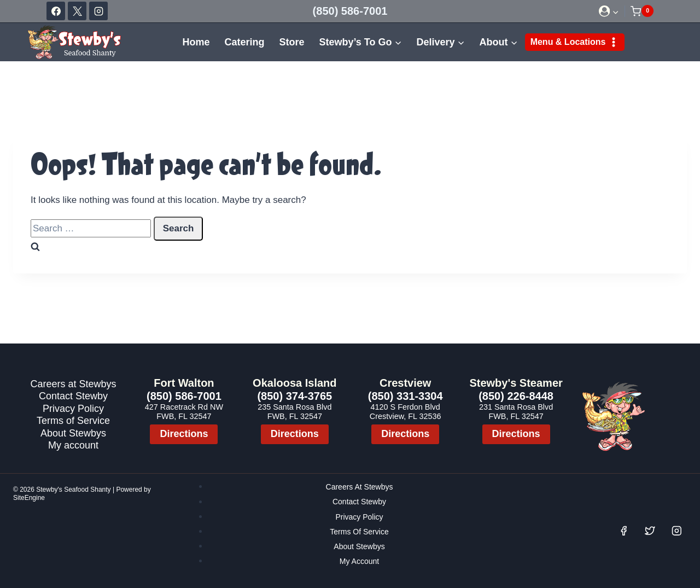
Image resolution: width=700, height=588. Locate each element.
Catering (244, 42)
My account (73, 445)
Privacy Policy (73, 408)
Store (291, 42)
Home (196, 42)
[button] (615, 11)
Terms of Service (73, 420)
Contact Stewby (73, 396)
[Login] (609, 11)
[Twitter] (650, 531)
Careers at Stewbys (73, 384)
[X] (77, 11)
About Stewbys (73, 433)
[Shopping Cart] (642, 11)
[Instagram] (98, 11)
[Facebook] (56, 11)
